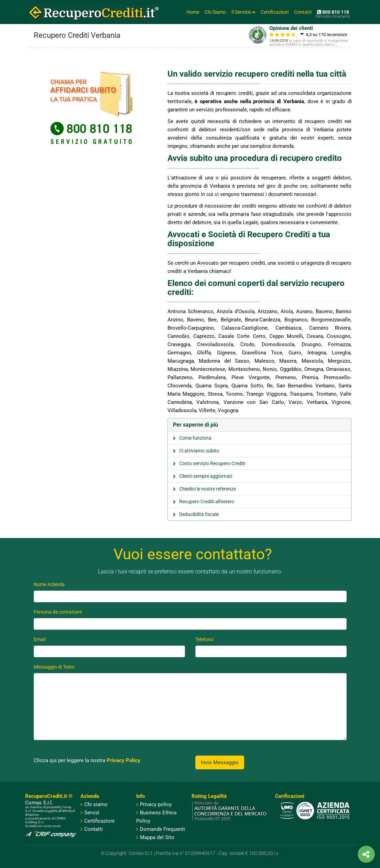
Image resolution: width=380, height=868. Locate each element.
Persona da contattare (58, 612)
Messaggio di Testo (54, 667)
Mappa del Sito (155, 837)
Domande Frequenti (161, 829)
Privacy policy (154, 804)
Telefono (204, 639)
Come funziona (195, 438)
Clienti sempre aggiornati (206, 476)
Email (40, 639)
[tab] (260, 425)
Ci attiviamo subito (199, 451)
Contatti (303, 12)
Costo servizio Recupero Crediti (212, 463)
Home (193, 12)
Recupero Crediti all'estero (207, 502)
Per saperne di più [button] (196, 425)
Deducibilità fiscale (199, 514)
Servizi (92, 813)
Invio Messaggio (220, 762)
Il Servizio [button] (243, 12)
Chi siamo (96, 804)
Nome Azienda (49, 584)
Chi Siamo (215, 12)
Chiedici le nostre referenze (208, 489)
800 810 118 (333, 12)
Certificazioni (275, 12)
